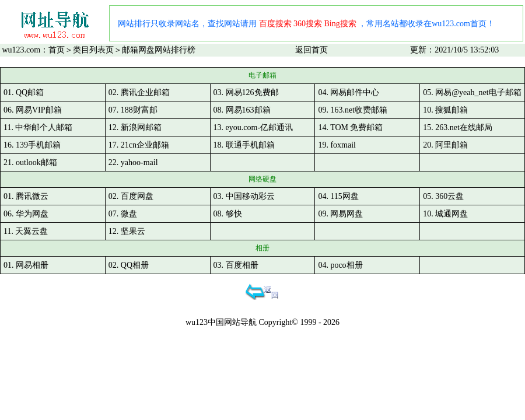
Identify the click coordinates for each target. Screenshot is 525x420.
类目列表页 (93, 50)
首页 (57, 50)
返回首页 (311, 50)
